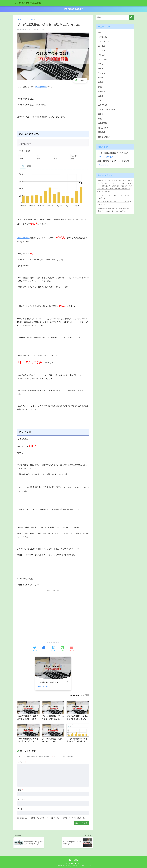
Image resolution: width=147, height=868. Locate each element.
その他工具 (102, 37)
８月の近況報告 (23, 238)
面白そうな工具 (104, 137)
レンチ (101, 78)
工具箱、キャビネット (107, 110)
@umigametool (41, 87)
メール (21, 799)
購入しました (103, 128)
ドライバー (102, 55)
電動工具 (102, 133)
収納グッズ (102, 92)
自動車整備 (102, 124)
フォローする (42, 687)
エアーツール (103, 41)
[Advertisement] (53, 614)
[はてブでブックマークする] (53, 649)
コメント (22, 762)
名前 (20, 790)
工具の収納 (102, 105)
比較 (100, 119)
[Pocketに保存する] (72, 649)
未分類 (101, 115)
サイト (20, 809)
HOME (74, 860)
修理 (100, 87)
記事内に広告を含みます (74, 9)
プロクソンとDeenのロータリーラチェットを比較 (113, 195)
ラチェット (102, 73)
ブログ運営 (85, 695)
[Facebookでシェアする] (44, 649)
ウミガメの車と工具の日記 (29, 3)
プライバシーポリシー (73, 863)
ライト (101, 69)
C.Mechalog (104, 165)
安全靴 (101, 96)
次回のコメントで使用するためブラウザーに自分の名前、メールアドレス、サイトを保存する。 (53, 818)
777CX (100, 204)
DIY (100, 32)
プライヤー (102, 64)
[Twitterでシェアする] (35, 649)
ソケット (102, 51)
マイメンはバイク (106, 157)
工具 (100, 101)
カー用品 (102, 46)
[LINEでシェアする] (62, 649)
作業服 (101, 83)
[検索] (131, 18)
